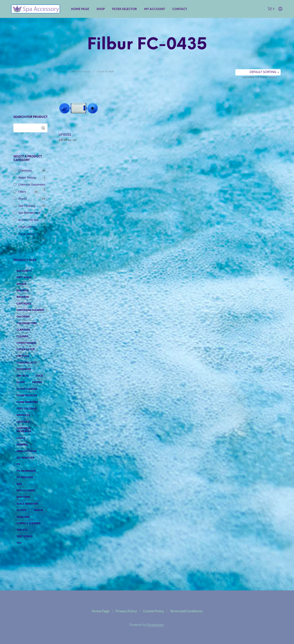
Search (43, 128)
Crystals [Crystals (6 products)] (23, 356)
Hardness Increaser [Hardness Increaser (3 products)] (24, 430)
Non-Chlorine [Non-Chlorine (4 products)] (27, 451)
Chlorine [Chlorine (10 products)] (23, 316)
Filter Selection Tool (30, 82)
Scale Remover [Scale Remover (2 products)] (27, 504)
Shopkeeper (155, 625)
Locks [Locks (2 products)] (21, 438)
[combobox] (258, 72)
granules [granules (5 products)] (23, 415)
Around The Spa (28, 220)
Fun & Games (27, 234)
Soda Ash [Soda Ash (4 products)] (23, 517)
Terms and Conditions (186, 611)
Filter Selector (124, 9)
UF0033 (65, 134)
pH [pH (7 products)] (18, 464)
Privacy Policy (126, 611)
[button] (271, 9)
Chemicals (25, 170)
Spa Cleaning (27, 206)
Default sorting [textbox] (263, 72)
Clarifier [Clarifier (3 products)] (23, 330)
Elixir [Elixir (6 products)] (21, 382)
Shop (101, 9)
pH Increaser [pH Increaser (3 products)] (26, 471)
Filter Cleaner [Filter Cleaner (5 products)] (27, 389)
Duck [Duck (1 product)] (40, 376)
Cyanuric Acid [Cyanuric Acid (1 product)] (27, 362)
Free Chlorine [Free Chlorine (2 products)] (27, 408)
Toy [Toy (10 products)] (19, 543)
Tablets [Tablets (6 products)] (22, 530)
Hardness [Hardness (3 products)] (24, 422)
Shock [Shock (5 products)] (39, 510)
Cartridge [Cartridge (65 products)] (24, 303)
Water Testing (27, 178)
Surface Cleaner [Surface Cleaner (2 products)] (29, 523)
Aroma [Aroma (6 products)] (21, 284)
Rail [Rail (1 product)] (19, 484)
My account (155, 9)
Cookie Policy (153, 611)
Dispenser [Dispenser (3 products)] (24, 369)
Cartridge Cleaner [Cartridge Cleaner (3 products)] (30, 310)
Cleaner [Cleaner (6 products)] (22, 336)
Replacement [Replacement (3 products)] (26, 490)
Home (62, 72)
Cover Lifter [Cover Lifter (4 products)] (26, 349)
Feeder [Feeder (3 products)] (37, 382)
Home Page (80, 9)
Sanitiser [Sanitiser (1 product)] (23, 497)
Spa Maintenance (29, 213)
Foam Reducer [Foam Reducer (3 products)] (27, 395)
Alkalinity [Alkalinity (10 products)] (24, 271)
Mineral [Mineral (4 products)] (22, 444)
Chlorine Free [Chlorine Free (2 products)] (27, 323)
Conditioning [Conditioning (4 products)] (26, 343)
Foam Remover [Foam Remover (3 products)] (27, 402)
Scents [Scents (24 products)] (22, 510)
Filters (22, 192)
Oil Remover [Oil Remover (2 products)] (25, 458)
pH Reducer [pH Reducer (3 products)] (25, 477)
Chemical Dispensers (32, 184)
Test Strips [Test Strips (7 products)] (25, 536)
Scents (23, 199)
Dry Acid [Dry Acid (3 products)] (23, 376)
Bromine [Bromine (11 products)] (23, 297)
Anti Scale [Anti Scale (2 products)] (24, 277)
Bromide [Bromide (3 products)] (23, 290)
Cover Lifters (26, 227)
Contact (180, 9)
